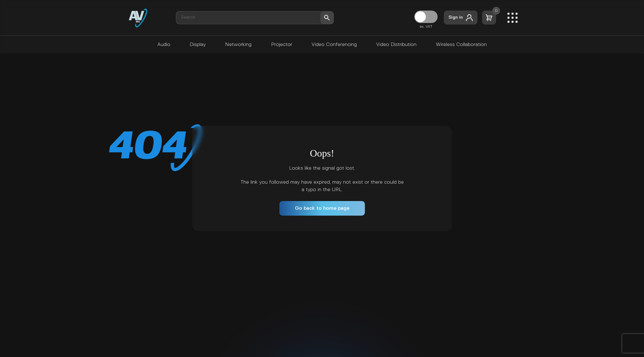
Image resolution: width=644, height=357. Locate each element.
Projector (282, 45)
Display (198, 45)
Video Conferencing (334, 45)
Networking (238, 45)
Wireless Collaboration (461, 45)
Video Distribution (396, 45)
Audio (164, 45)
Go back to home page (322, 208)
